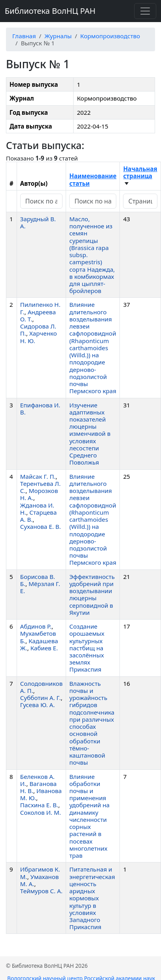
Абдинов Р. (36, 626)
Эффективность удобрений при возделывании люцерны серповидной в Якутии (92, 595)
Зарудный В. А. (38, 222)
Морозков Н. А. (39, 494)
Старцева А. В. (39, 516)
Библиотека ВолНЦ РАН (50, 11)
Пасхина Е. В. (39, 805)
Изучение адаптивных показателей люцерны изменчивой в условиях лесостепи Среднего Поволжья (90, 434)
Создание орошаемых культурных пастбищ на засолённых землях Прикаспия (87, 648)
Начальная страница (140, 172)
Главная (24, 36)
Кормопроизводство (110, 36)
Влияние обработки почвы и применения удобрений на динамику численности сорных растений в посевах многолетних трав (89, 816)
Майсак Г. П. (38, 476)
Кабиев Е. (44, 648)
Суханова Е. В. (41, 526)
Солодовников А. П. (41, 687)
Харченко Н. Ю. (39, 337)
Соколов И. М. (41, 812)
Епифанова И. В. (40, 409)
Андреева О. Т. (38, 315)
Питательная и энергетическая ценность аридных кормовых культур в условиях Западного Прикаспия (92, 898)
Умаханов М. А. (40, 880)
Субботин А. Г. (41, 698)
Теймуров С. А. (41, 891)
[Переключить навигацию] (145, 11)
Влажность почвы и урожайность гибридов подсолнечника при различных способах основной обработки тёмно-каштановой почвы (92, 723)
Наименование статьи (93, 179)
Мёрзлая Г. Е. (40, 587)
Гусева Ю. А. (38, 705)
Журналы (58, 36)
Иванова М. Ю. (41, 794)
